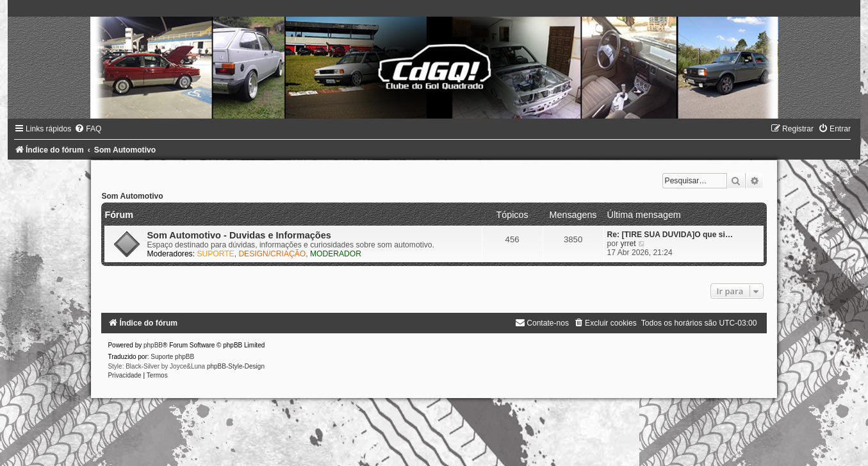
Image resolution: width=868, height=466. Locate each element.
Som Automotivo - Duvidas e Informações (239, 235)
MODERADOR (336, 254)
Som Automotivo (132, 196)
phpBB (153, 345)
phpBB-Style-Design (236, 366)
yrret (628, 244)
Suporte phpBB (172, 357)
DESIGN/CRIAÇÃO (272, 254)
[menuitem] (88, 129)
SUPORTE (215, 254)
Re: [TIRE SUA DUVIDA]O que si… (670, 235)
